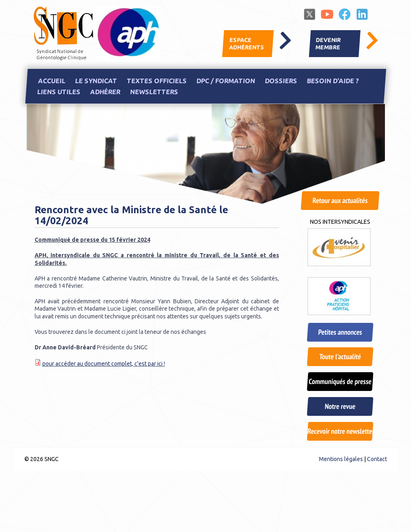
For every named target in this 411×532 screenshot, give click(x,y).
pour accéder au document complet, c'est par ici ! (104, 364)
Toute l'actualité (340, 357)
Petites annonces (340, 332)
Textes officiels (156, 81)
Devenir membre (328, 44)
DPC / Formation (225, 81)
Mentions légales (341, 459)
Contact (377, 459)
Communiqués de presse (340, 381)
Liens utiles (58, 92)
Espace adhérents (246, 44)
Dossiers (281, 81)
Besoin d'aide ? (333, 81)
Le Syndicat (96, 81)
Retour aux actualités (340, 200)
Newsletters (154, 92)
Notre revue (340, 406)
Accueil (51, 81)
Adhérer (105, 92)
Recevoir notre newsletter (340, 431)
